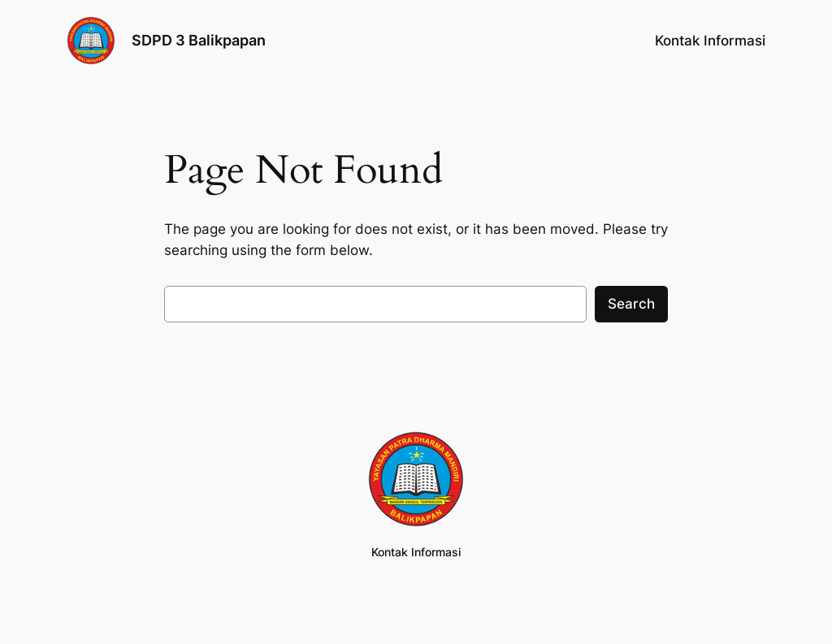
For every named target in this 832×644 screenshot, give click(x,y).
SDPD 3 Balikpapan (199, 40)
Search (631, 304)
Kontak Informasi (710, 41)
